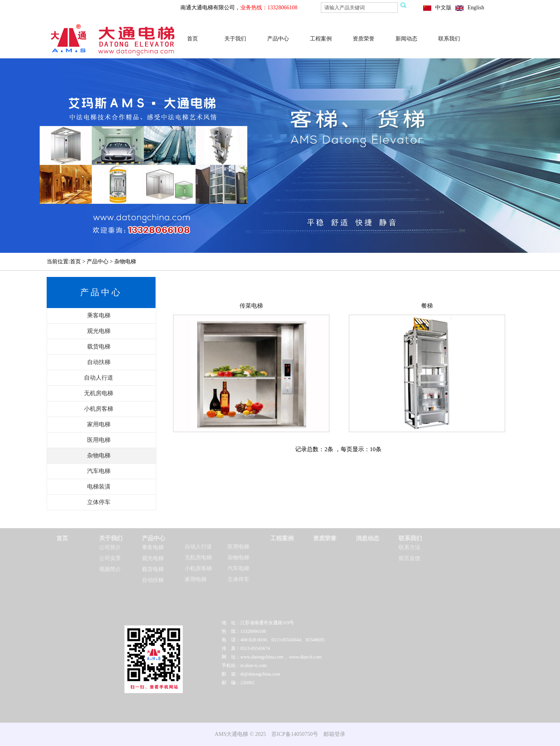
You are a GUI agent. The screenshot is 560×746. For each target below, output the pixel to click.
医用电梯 (238, 547)
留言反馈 (409, 558)
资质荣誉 (364, 39)
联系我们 (449, 39)
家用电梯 (196, 579)
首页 (192, 39)
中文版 (443, 8)
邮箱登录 (334, 734)
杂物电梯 (238, 558)
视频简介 (110, 569)
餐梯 (427, 306)
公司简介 (110, 547)
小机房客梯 (198, 568)
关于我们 (235, 39)
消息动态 (367, 538)
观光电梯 (153, 558)
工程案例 (321, 39)
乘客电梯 (153, 547)
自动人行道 (198, 547)
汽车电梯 (238, 568)
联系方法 (409, 547)
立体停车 (238, 579)
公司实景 (110, 558)
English (476, 8)
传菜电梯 (251, 306)
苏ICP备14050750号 (295, 734)
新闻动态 (406, 39)
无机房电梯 (198, 558)
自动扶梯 (153, 580)
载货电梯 (153, 569)
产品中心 (278, 39)
